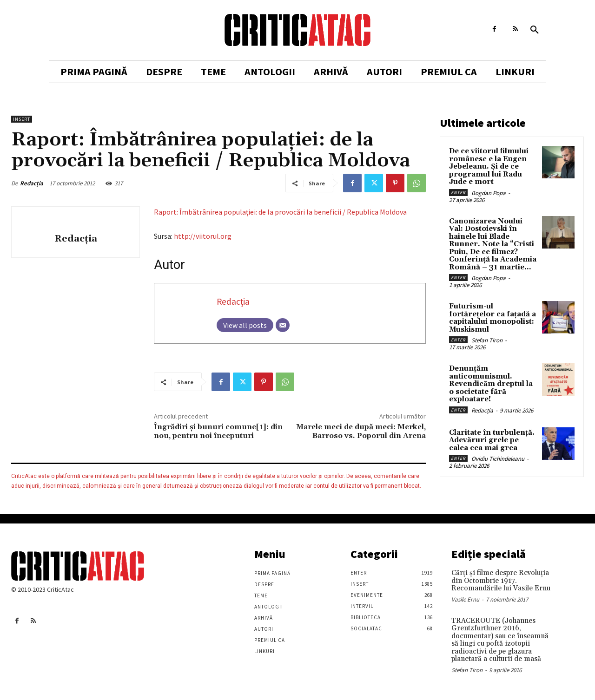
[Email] (283, 325)
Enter (458, 193)
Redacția (32, 183)
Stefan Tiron (487, 340)
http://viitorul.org (203, 236)
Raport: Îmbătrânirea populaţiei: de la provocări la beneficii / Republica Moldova (280, 212)
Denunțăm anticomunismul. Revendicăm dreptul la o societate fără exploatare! (491, 384)
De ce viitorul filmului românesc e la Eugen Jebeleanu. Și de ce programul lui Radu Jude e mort (489, 167)
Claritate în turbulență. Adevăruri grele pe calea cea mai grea (492, 440)
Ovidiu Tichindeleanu (498, 459)
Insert (22, 119)
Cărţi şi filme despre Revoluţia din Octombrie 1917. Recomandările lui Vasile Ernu (501, 581)
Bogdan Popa (489, 193)
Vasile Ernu (465, 599)
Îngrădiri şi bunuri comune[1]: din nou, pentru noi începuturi (218, 431)
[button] (535, 30)
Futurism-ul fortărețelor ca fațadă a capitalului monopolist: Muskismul (493, 318)
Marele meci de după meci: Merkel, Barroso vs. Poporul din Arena (361, 431)
